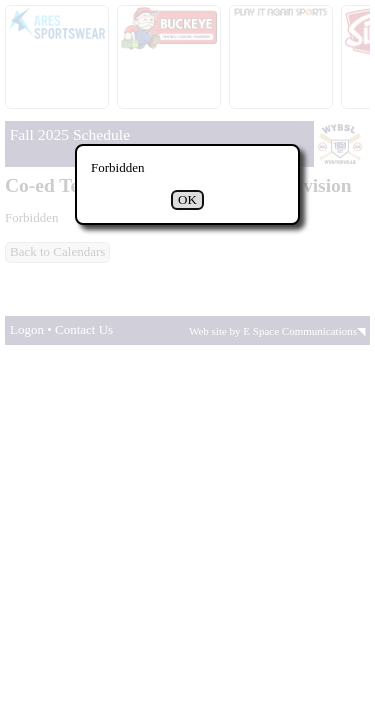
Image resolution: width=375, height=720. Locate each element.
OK (187, 199)
